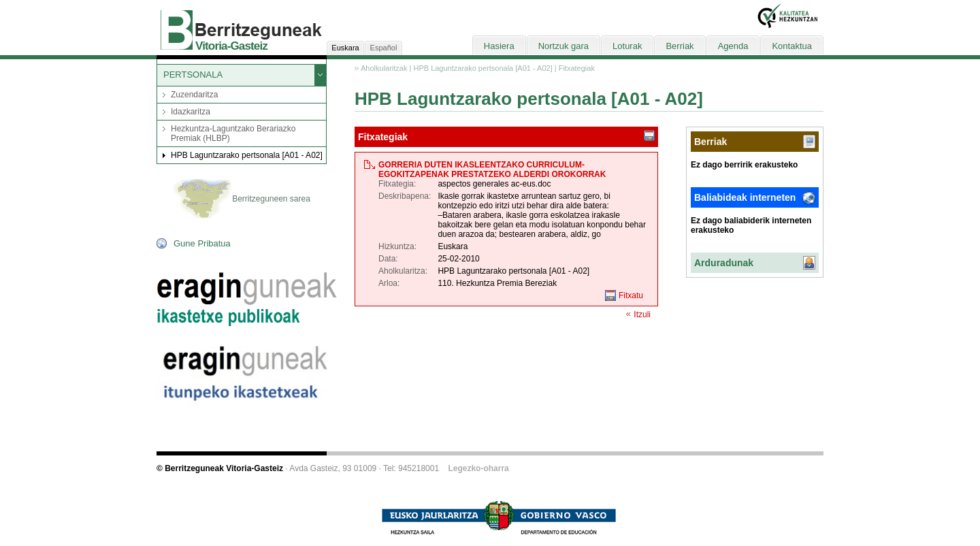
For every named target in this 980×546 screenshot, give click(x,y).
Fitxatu (631, 295)
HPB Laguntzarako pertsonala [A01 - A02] (247, 155)
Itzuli (642, 315)
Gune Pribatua (202, 243)
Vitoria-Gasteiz (231, 46)
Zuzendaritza (194, 95)
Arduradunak (724, 263)
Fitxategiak (577, 68)
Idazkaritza (191, 112)
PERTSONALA (193, 75)
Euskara (345, 48)
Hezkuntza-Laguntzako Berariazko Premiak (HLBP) (233, 133)
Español (384, 48)
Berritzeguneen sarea (242, 199)
